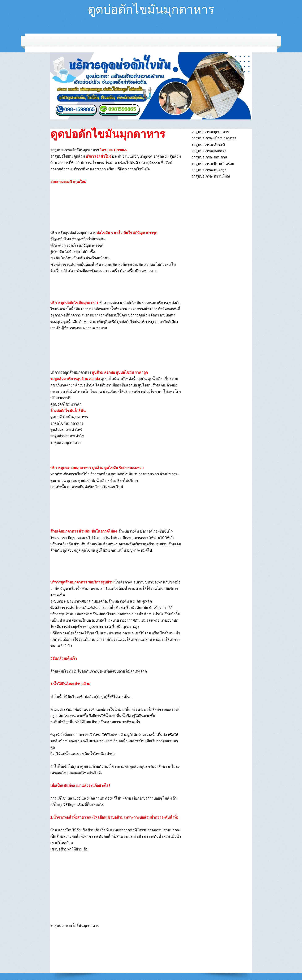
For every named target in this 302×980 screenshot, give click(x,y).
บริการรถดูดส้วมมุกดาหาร (71, 372)
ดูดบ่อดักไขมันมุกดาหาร (151, 7)
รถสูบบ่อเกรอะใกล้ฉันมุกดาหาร (75, 150)
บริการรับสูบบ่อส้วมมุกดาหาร (73, 233)
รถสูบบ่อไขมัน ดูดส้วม (68, 156)
